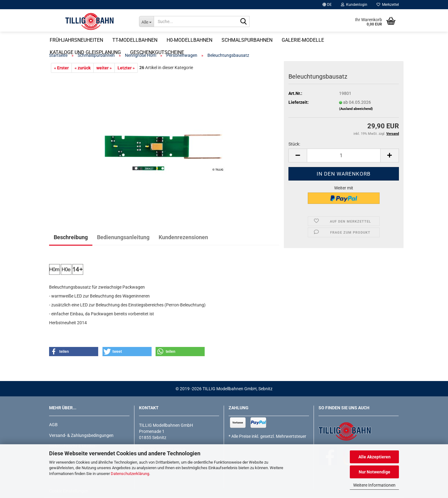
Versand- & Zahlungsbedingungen (81, 435)
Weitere (366, 40)
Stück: (294, 144)
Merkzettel (388, 5)
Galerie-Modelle (326, 40)
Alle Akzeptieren (375, 457)
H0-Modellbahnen (212, 40)
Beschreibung (71, 237)
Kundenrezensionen (183, 237)
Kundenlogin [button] (354, 5)
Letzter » (126, 68)
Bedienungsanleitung (123, 237)
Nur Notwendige (375, 472)
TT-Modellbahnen (158, 40)
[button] (327, 5)
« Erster (61, 68)
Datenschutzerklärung (130, 474)
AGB (53, 425)
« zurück (83, 68)
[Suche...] (146, 21)
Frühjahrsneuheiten (99, 40)
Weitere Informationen (374, 485)
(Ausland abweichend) (356, 109)
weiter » (104, 68)
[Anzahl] (344, 156)
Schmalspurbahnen (270, 40)
